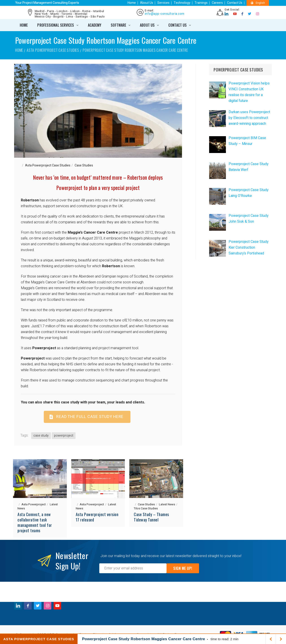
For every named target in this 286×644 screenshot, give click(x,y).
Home (132, 3)
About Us (147, 3)
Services (163, 3)
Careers (217, 3)
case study (41, 436)
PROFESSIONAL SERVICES (56, 25)
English (258, 3)
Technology (182, 3)
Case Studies (84, 165)
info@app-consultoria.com (165, 14)
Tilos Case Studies (146, 508)
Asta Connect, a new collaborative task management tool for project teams (35, 522)
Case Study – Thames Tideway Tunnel (151, 517)
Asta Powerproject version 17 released (97, 517)
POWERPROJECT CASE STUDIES (238, 70)
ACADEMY (95, 25)
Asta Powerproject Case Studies (53, 50)
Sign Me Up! (183, 568)
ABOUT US (147, 25)
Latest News (167, 504)
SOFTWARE (118, 25)
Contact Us (235, 3)
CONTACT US (178, 25)
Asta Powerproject (34, 504)
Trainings (201, 3)
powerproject (64, 436)
